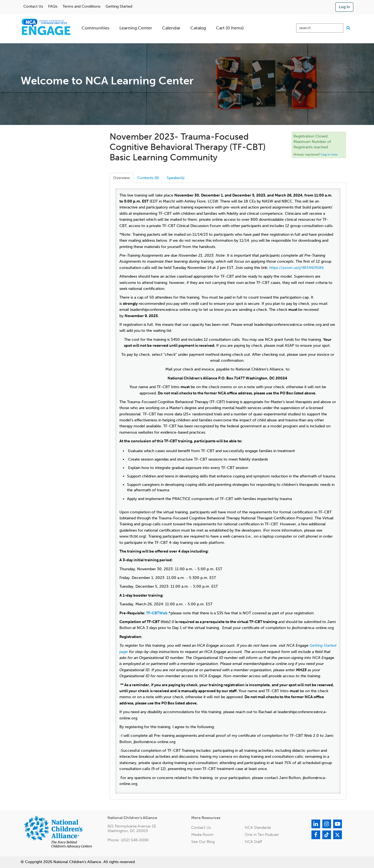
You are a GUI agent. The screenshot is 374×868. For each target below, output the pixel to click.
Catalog (198, 28)
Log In (344, 7)
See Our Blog (203, 842)
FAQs (53, 6)
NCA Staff (253, 842)
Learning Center (136, 28)
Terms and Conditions (81, 6)
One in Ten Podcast (262, 835)
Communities (95, 28)
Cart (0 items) (230, 28)
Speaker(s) (176, 178)
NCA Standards (258, 828)
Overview (121, 178)
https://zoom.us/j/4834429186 (296, 268)
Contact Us (33, 6)
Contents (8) (148, 178)
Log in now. (330, 154)
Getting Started (119, 6)
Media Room (202, 835)
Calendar (171, 28)
